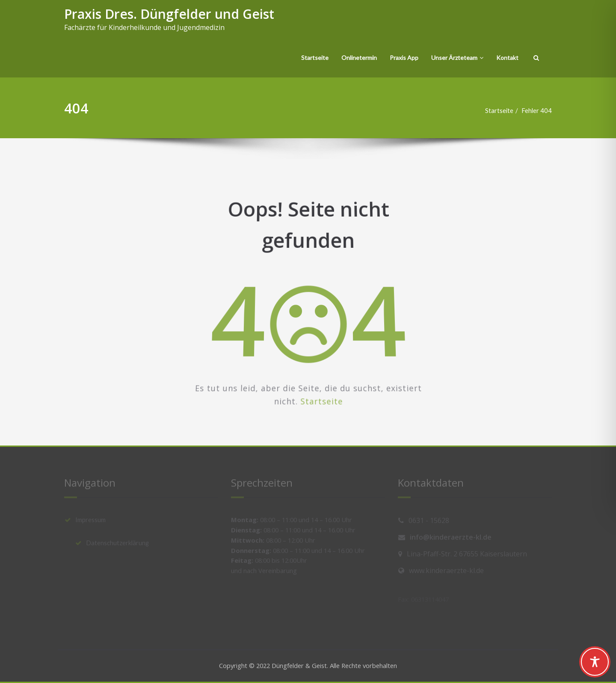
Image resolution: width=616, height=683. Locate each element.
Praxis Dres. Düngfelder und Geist (169, 14)
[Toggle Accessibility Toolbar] (595, 662)
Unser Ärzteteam (457, 58)
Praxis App (404, 58)
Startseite (315, 58)
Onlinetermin (359, 58)
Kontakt (507, 58)
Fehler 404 (540, 110)
